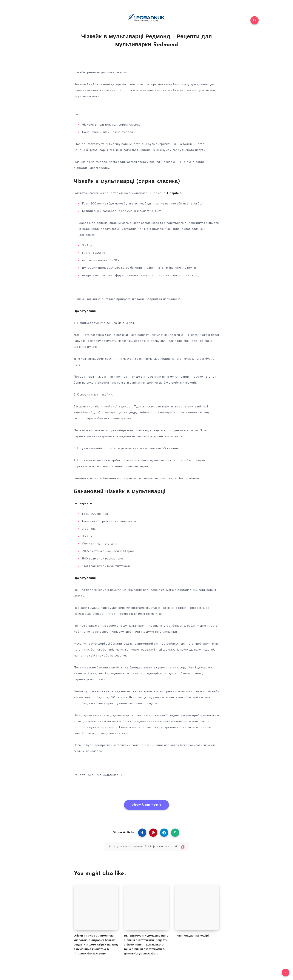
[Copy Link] (146, 847)
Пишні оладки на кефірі (192, 936)
